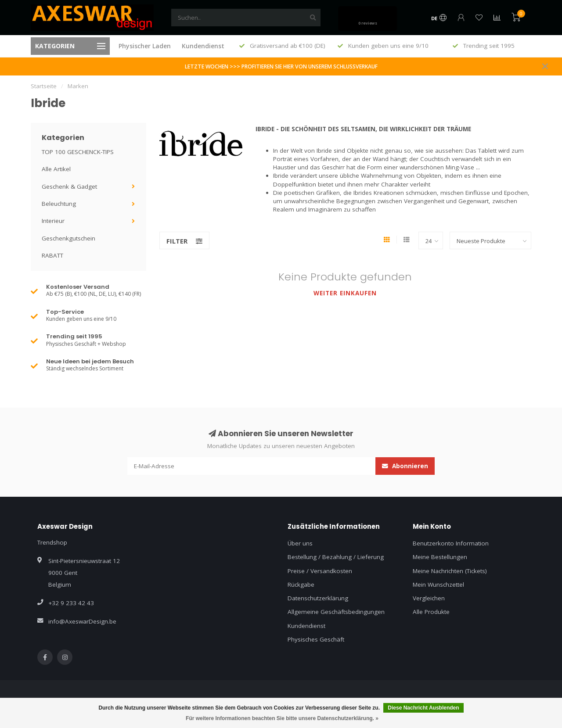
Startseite (44, 86)
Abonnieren (405, 466)
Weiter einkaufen (345, 293)
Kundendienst (203, 46)
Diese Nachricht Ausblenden (423, 708)
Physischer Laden (145, 46)
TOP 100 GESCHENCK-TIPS (78, 152)
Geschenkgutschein (68, 238)
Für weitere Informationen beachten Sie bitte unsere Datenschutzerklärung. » (282, 718)
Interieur (53, 221)
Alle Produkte (431, 612)
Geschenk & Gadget (69, 186)
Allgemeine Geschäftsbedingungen (336, 612)
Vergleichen (429, 598)
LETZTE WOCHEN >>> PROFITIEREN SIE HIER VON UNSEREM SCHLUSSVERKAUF (281, 66)
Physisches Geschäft (316, 639)
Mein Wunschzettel (438, 585)
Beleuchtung (59, 204)
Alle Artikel (56, 169)
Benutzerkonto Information (451, 543)
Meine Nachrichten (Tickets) (450, 571)
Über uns (300, 543)
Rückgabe (301, 585)
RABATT (52, 255)
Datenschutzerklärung (318, 598)
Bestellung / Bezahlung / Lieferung (336, 557)
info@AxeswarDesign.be (82, 621)
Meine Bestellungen (440, 557)
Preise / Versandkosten (320, 571)
